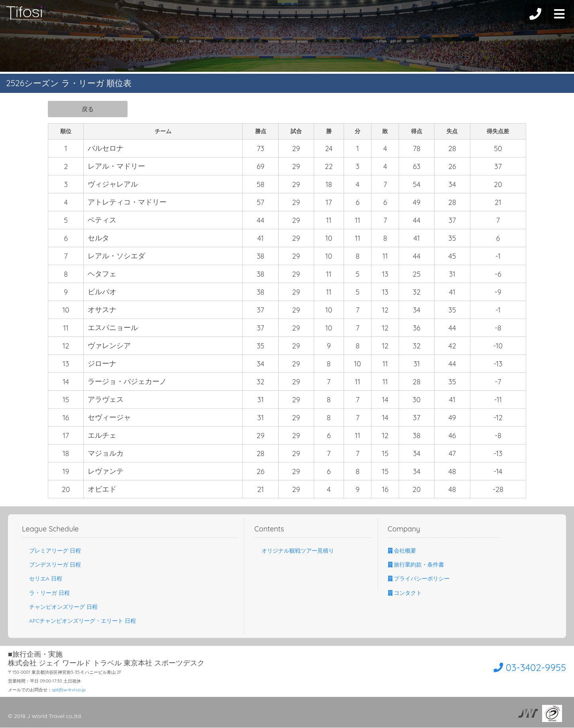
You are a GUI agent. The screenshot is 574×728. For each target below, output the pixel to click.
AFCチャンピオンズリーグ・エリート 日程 (79, 621)
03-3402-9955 (521, 667)
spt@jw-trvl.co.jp (69, 690)
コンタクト (405, 593)
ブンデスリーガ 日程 (51, 565)
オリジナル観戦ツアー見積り (294, 551)
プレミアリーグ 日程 (51, 551)
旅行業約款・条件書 (416, 565)
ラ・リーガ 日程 (46, 593)
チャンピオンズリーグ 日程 (60, 607)
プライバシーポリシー (419, 579)
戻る (88, 109)
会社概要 (402, 551)
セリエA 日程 (42, 579)
